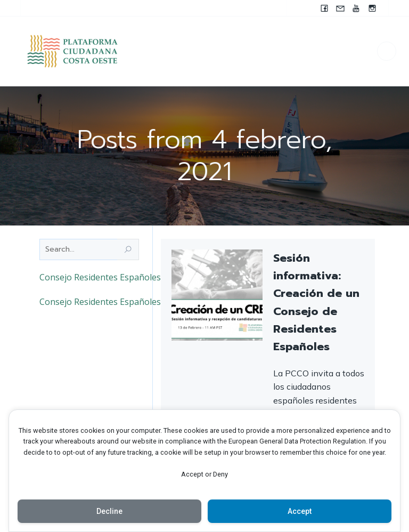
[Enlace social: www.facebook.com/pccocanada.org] (324, 8)
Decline (109, 511)
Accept (300, 511)
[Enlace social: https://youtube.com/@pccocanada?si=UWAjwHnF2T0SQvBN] (356, 8)
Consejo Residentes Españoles (100, 277)
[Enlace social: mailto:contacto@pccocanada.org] (340, 8)
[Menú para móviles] (387, 51)
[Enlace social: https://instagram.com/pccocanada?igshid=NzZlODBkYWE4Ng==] (372, 8)
